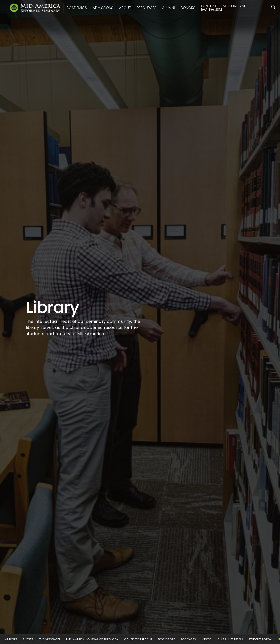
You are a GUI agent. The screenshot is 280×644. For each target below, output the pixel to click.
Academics (77, 8)
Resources (146, 8)
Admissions (103, 8)
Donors (188, 8)
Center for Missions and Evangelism (224, 8)
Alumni (168, 8)
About (125, 8)
